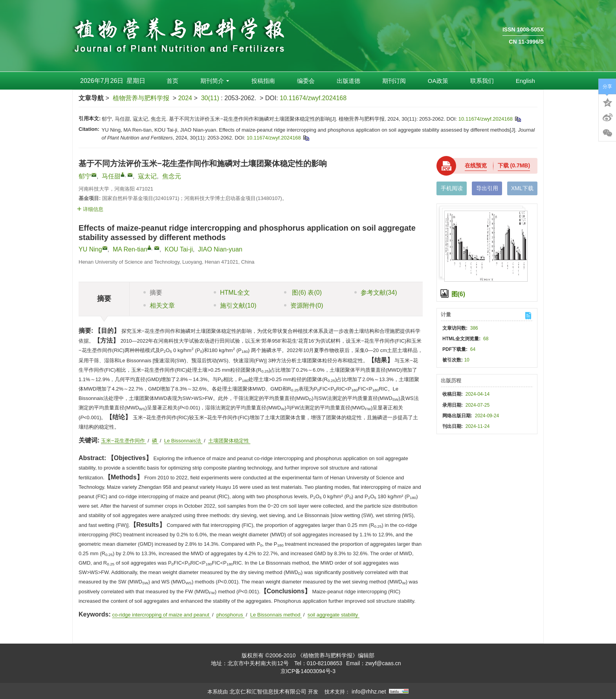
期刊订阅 (394, 81)
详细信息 (90, 209)
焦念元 (172, 176)
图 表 (303, 293)
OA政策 (438, 81)
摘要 (153, 293)
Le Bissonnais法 (183, 441)
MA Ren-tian (130, 249)
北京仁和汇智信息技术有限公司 (268, 692)
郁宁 (85, 176)
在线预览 (476, 165)
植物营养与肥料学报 (141, 98)
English (525, 81)
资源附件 (304, 305)
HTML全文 (232, 293)
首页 (172, 81)
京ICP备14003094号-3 (308, 671)
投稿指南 (263, 81)
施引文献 (235, 305)
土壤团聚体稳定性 (229, 441)
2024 (185, 98)
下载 (514, 165)
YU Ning (90, 249)
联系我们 (482, 81)
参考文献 (376, 293)
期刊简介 (215, 81)
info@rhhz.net (369, 692)
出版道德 (348, 81)
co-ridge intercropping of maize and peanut (161, 615)
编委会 (306, 81)
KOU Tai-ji (179, 249)
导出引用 (487, 188)
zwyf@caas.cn (383, 663)
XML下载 (522, 188)
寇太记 (147, 176)
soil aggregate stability (334, 615)
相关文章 (159, 305)
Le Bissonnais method (276, 615)
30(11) (211, 98)
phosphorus (231, 615)
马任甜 (111, 176)
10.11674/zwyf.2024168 (313, 98)
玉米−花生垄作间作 (124, 441)
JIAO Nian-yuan (220, 249)
